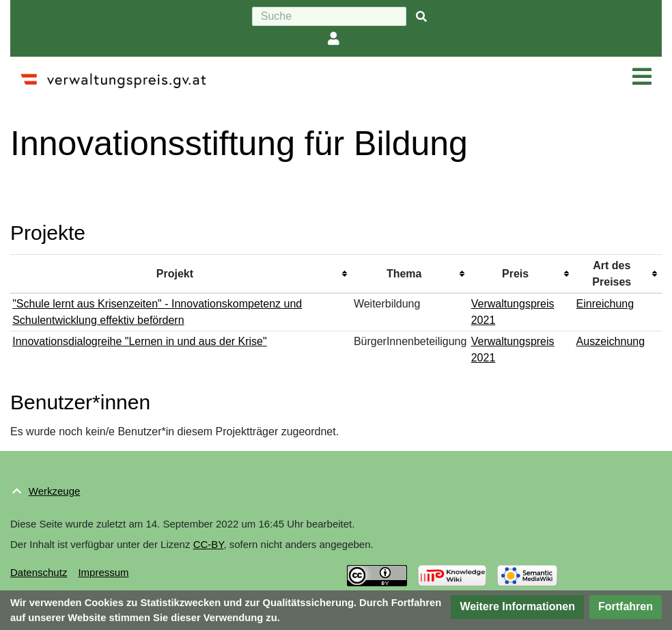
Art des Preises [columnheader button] (612, 274)
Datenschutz (39, 572)
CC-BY (209, 544)
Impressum (103, 572)
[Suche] (329, 16)
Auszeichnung (611, 341)
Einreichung (605, 304)
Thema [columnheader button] (404, 274)
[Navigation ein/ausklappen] (642, 77)
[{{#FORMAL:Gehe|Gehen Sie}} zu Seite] (421, 17)
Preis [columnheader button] (515, 274)
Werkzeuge (55, 491)
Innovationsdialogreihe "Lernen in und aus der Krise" (140, 341)
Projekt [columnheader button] (175, 274)
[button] (517, 607)
